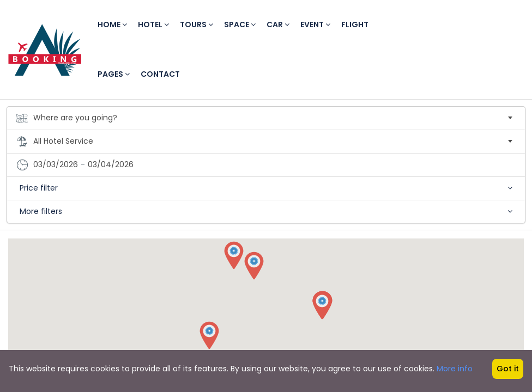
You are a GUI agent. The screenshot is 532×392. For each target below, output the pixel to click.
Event (315, 24)
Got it (508, 369)
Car (278, 24)
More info (455, 369)
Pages (114, 74)
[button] (234, 256)
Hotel (153, 24)
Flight (355, 24)
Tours (197, 24)
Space (240, 24)
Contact (160, 74)
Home (112, 24)
